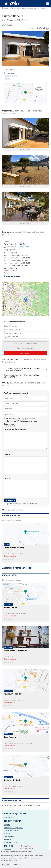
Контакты (8, 817)
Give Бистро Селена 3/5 (11, 426)
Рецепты (8, 839)
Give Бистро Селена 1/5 (7, 426)
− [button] (6, 288)
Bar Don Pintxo (10, 608)
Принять (6, 865)
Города (7, 825)
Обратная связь (11, 842)
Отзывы (7, 79)
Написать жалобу (25, 353)
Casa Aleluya (10, 737)
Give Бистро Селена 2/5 (9, 426)
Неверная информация (25, 348)
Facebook (8, 850)
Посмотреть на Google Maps (18, 247)
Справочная (9, 836)
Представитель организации (25, 343)
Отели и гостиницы (12, 831)
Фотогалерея (10, 73)
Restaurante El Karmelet (15, 651)
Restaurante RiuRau (13, 780)
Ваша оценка (9, 424)
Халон (25, 244)
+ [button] (6, 285)
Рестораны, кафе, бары (14, 828)
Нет (14, 421)
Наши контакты (10, 76)
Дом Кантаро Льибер (14, 548)
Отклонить (16, 865)
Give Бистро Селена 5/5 (15, 426)
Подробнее (13, 860)
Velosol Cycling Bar (13, 694)
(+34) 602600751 (12, 276)
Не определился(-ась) (29, 421)
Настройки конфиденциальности (25, 847)
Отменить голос (5, 426)
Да (8, 421)
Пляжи (7, 834)
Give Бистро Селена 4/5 (13, 426)
